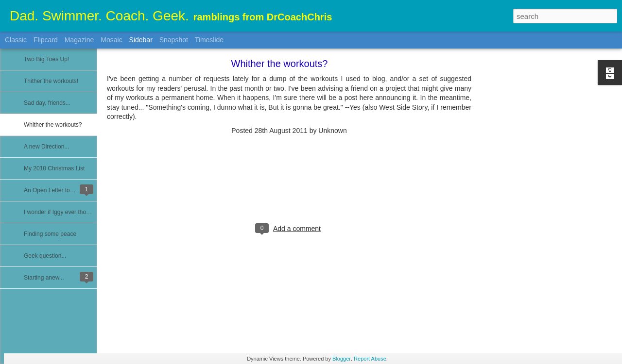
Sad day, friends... (47, 103)
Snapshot (174, 40)
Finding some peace (50, 234)
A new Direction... (46, 147)
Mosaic (111, 40)
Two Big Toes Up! (46, 59)
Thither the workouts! (51, 81)
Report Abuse (370, 359)
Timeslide (209, 40)
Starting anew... (44, 278)
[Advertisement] (525, 216)
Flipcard (46, 40)
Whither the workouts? (53, 125)
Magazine (79, 40)
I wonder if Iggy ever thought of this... (72, 212)
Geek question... (45, 256)
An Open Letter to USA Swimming (68, 190)
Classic (16, 40)
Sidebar (141, 40)
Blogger (342, 359)
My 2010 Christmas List (54, 168)
